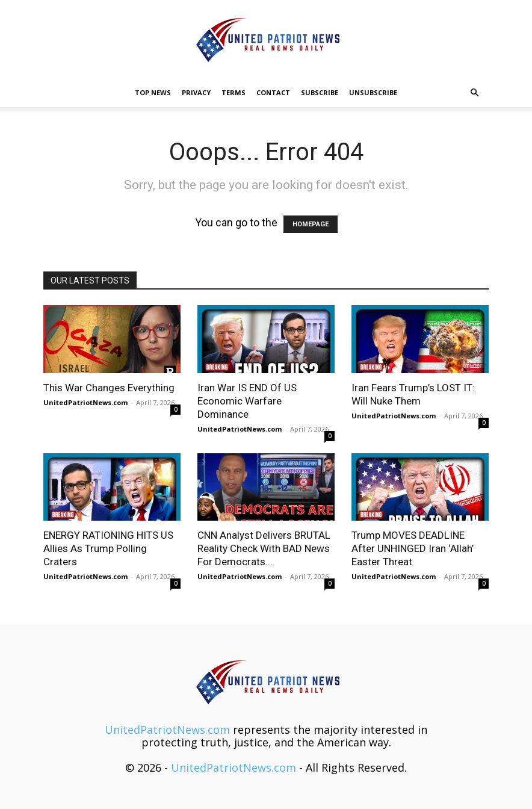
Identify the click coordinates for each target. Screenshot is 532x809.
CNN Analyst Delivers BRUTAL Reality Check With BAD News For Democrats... (264, 548)
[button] (474, 92)
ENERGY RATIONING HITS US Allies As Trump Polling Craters (108, 548)
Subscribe (320, 92)
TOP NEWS (153, 92)
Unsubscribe (373, 92)
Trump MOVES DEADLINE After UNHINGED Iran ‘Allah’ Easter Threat (413, 548)
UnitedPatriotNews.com (85, 402)
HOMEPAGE (311, 224)
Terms (234, 92)
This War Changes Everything (109, 388)
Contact (273, 92)
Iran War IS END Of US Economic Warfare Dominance (247, 401)
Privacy (196, 92)
